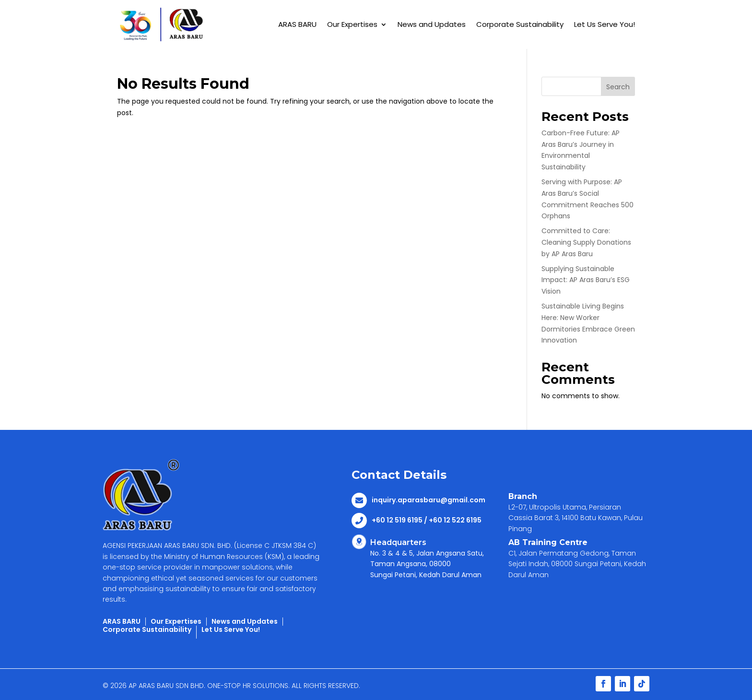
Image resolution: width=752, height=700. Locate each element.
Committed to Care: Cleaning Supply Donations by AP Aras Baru (586, 242)
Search (618, 87)
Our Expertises (352, 24)
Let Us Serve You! (605, 24)
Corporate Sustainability (520, 24)
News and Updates (432, 24)
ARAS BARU (297, 24)
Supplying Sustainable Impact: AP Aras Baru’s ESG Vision (586, 280)
